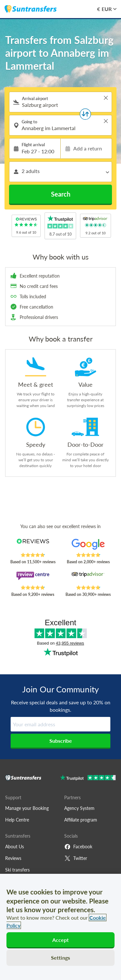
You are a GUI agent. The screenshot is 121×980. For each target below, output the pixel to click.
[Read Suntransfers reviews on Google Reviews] (88, 546)
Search (61, 194)
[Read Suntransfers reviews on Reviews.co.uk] (33, 546)
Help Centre (17, 820)
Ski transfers (17, 870)
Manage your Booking (27, 808)
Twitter (76, 858)
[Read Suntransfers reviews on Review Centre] (33, 578)
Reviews (13, 858)
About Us (15, 847)
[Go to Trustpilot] (88, 778)
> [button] (106, 98)
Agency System (79, 808)
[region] (60, 927)
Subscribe (61, 741)
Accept (61, 940)
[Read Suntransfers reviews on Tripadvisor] (88, 578)
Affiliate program (81, 820)
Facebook (78, 847)
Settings (60, 958)
